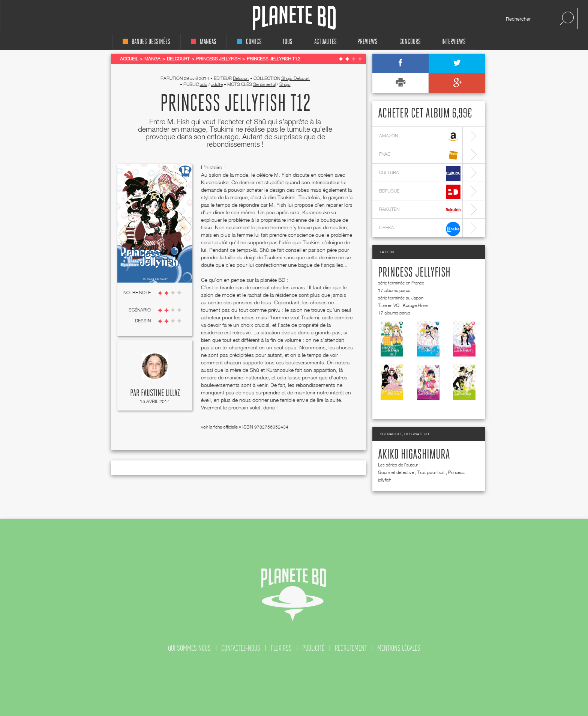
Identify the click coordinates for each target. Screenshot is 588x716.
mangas (204, 42)
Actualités (325, 42)
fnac (420, 155)
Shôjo (285, 84)
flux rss (281, 648)
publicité (313, 648)
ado (204, 84)
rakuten (420, 210)
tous (287, 42)
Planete (294, 18)
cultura (420, 174)
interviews (454, 42)
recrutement (351, 648)
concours (410, 42)
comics (249, 42)
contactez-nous (241, 648)
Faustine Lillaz (160, 393)
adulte (217, 84)
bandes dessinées (146, 42)
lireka (420, 229)
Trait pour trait (431, 472)
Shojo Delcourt (295, 78)
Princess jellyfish (414, 273)
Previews (367, 42)
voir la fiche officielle (220, 427)
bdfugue (420, 192)
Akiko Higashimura (414, 455)
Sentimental (264, 84)
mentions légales (399, 648)
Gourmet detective (396, 472)
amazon (420, 137)
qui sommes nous (189, 648)
